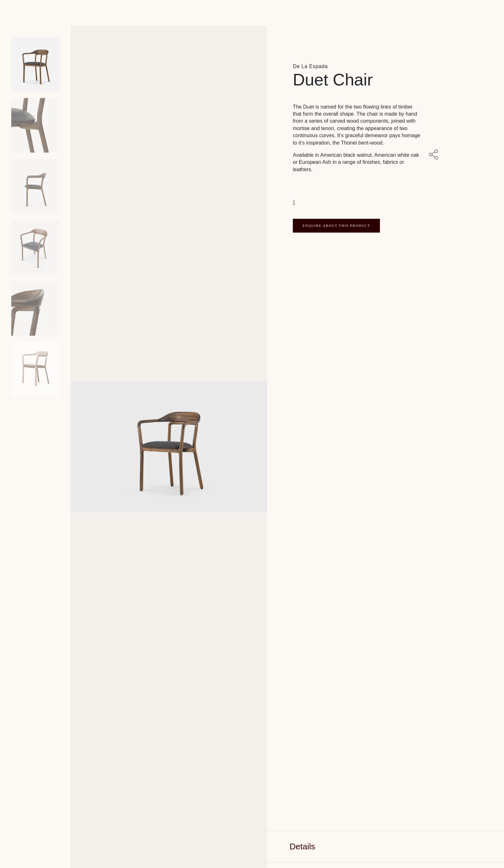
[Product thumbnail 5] (35, 369)
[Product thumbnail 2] (35, 186)
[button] (295, 202)
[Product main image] (35, 64)
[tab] (386, 847)
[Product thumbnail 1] (35, 125)
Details (302, 846)
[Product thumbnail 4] (35, 308)
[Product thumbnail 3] (35, 247)
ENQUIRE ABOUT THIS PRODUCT (336, 226)
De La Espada (310, 66)
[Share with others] (435, 155)
